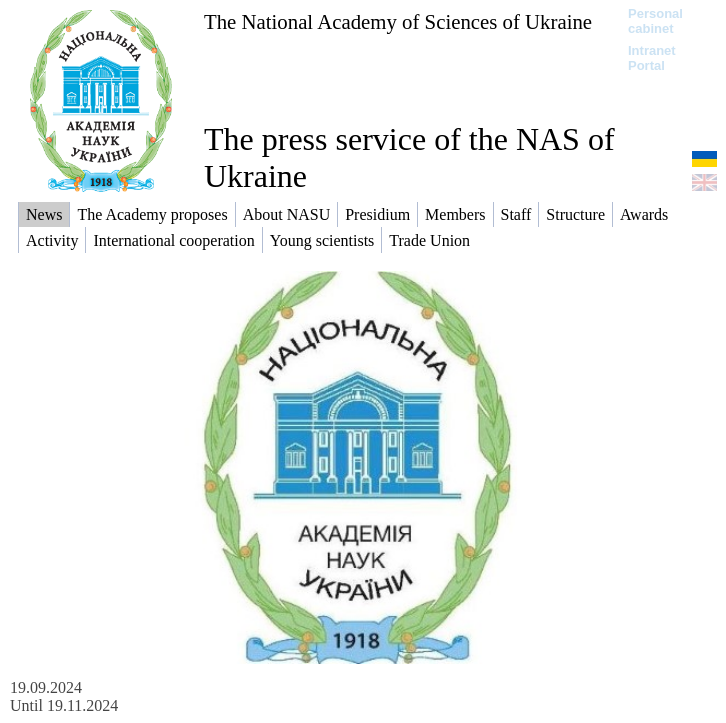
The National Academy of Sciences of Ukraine (398, 21)
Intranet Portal (652, 58)
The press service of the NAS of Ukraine (409, 157)
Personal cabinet (655, 21)
